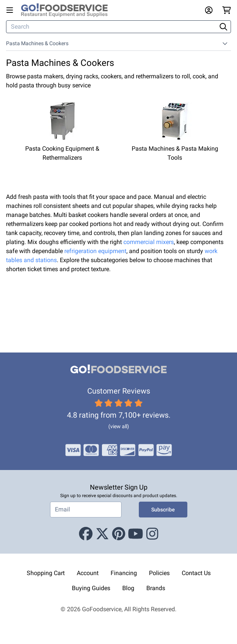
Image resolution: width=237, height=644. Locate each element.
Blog (128, 588)
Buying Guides (91, 588)
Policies (159, 573)
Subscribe (163, 510)
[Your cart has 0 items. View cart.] (227, 10)
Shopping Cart (46, 573)
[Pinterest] (119, 534)
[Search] (112, 27)
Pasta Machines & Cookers (37, 43)
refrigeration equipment (95, 251)
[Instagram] (152, 534)
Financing (124, 573)
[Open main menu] (11, 10)
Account (88, 573)
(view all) (119, 426)
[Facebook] (86, 534)
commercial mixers (149, 242)
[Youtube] (136, 534)
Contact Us (196, 573)
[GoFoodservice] (67, 10)
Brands (156, 588)
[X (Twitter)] (102, 534)
